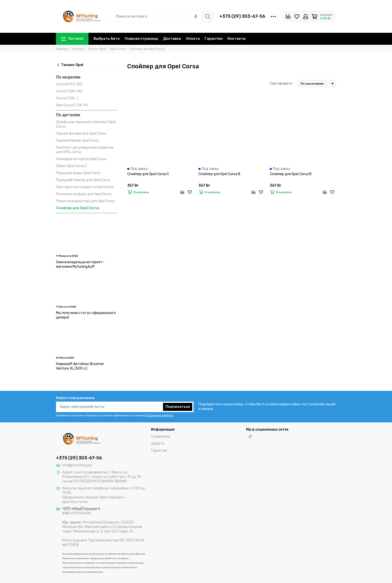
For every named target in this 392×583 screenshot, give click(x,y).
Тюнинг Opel (70, 65)
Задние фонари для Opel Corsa (81, 133)
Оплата (193, 39)
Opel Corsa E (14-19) (72, 105)
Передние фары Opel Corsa (78, 173)
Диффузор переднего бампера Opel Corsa (86, 124)
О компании (160, 436)
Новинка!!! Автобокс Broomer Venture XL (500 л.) (80, 366)
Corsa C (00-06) (69, 91)
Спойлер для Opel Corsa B (219, 174)
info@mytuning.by (77, 465)
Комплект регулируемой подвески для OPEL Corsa (85, 150)
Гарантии (214, 39)
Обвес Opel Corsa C (71, 166)
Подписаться (178, 407)
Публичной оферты (159, 415)
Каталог (72, 39)
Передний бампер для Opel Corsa (83, 180)
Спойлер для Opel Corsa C (148, 174)
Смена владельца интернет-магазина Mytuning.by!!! (80, 264)
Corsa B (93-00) (69, 84)
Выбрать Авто (107, 39)
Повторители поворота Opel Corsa (85, 187)
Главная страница (141, 39)
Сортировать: (281, 83)
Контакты (237, 39)
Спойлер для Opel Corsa (78, 208)
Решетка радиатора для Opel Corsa (85, 201)
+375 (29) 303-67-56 (242, 16)
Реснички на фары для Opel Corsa (84, 194)
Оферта (158, 444)
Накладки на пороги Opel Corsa (81, 159)
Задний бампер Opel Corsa (77, 140)
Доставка (172, 39)
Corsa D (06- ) (67, 98)
